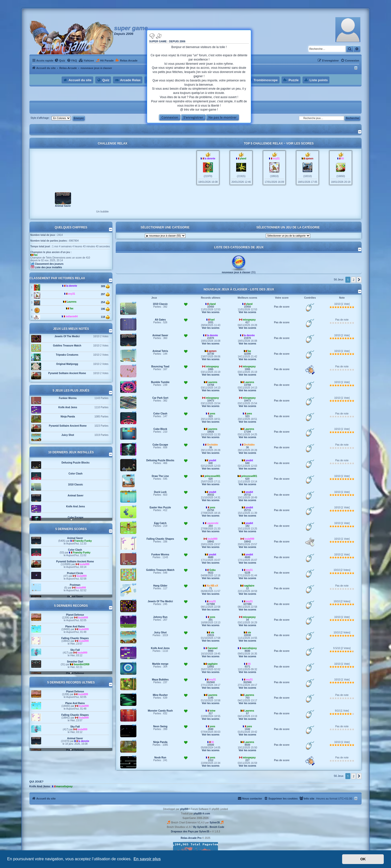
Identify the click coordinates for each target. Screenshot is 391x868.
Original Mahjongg (67, 364)
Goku (212, 570)
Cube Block (160, 429)
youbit (212, 460)
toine (212, 711)
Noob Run (160, 758)
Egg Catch (160, 523)
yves (212, 414)
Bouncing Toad (160, 367)
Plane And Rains (75, 627)
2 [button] (353, 280)
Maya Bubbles (160, 680)
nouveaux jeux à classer (236, 272)
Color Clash (76, 474)
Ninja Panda (68, 417)
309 (105, 286)
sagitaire (249, 586)
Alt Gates (160, 320)
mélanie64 (72, 316)
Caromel (212, 648)
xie (212, 633)
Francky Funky (83, 541)
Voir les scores (300, 143)
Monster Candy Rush (160, 711)
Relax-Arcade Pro (191, 838)
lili (342, 159)
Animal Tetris (160, 351)
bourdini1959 (82, 664)
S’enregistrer (193, 117)
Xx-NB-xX (212, 586)
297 (105, 294)
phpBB (184, 809)
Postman (75, 585)
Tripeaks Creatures (67, 355)
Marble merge (160, 664)
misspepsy (249, 320)
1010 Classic (76, 485)
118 (105, 317)
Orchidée (212, 445)
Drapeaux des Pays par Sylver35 (190, 832)
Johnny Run (160, 617)
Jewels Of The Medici (67, 336)
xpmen (309, 159)
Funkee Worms (68, 398)
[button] (359, 280)
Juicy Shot (68, 435)
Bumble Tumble (160, 382)
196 (105, 309)
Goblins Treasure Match (67, 346)
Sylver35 (215, 823)
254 (105, 302)
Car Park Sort (160, 398)
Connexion (170, 117)
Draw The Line (160, 476)
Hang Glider (160, 586)
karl (212, 320)
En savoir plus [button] (147, 859)
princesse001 (212, 476)
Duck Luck (160, 492)
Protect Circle (75, 573)
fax (36, 255)
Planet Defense (75, 615)
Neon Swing (160, 726)
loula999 (84, 564)
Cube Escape (75, 517)
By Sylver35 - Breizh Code (209, 827)
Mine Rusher (160, 695)
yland (243, 159)
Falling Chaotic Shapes (75, 638)
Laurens (72, 302)
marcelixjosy (249, 648)
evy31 (276, 159)
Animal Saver (63, 206)
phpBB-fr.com (202, 814)
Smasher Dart (75, 662)
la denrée (210, 159)
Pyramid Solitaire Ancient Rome (67, 373)
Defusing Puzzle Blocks (76, 463)
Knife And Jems (68, 407)
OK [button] (363, 859)
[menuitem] (60, 61)
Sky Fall (75, 650)
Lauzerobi (212, 523)
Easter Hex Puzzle (160, 507)
